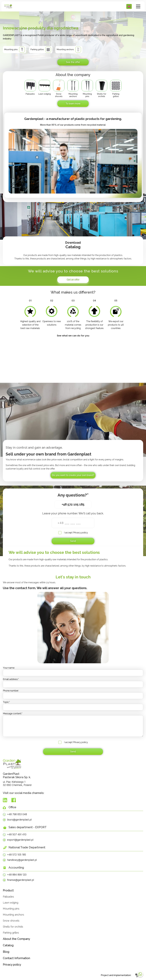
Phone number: (11, 691)
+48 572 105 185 (73, 504)
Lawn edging (11, 903)
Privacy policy (80, 533)
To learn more (73, 104)
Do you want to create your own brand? (73, 475)
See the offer (73, 62)
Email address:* (11, 679)
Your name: (9, 668)
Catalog (8, 945)
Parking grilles (11, 933)
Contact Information (16, 958)
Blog (6, 952)
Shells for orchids (13, 927)
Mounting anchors (13, 915)
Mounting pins (11, 909)
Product (8, 890)
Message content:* (13, 714)
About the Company (16, 939)
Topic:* (6, 702)
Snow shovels (11, 921)
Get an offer (73, 280)
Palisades (8, 897)
